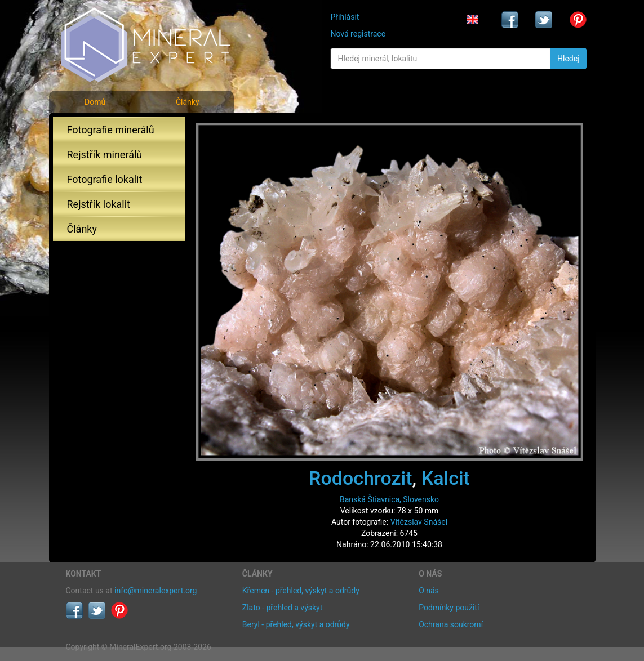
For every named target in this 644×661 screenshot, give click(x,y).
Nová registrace (358, 34)
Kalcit (446, 478)
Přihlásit (345, 17)
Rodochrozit (360, 478)
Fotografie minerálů (111, 130)
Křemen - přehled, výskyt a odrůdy (301, 591)
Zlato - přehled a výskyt (282, 608)
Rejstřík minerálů (105, 155)
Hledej (568, 59)
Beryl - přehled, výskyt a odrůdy (296, 624)
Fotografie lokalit (105, 179)
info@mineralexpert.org (156, 591)
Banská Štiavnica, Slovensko (389, 499)
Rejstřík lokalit (99, 204)
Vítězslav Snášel (419, 522)
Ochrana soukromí (451, 624)
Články (188, 102)
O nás (429, 591)
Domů (95, 102)
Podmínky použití (449, 608)
